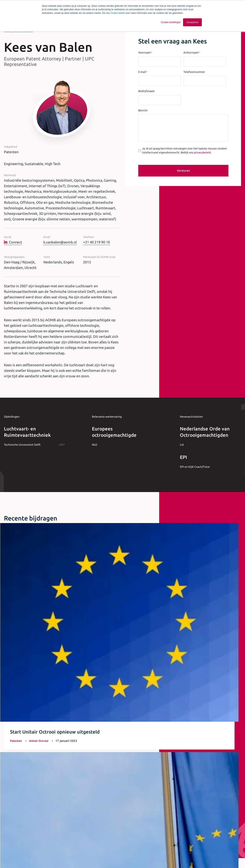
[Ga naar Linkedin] (210, 858)
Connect (13, 242)
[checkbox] (88, 813)
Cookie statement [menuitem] (131, 858)
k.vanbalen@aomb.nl (60, 242)
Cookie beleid (117, 13)
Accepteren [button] (192, 22)
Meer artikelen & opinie (25, 638)
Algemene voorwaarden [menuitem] (74, 858)
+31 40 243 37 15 (122, 730)
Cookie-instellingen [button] (171, 22)
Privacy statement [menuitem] (104, 858)
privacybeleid (202, 152)
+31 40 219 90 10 (96, 242)
